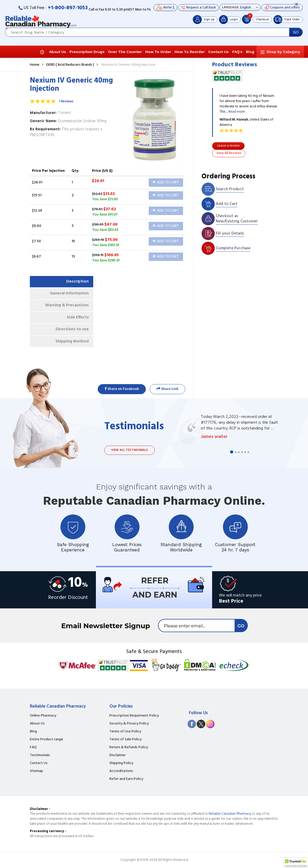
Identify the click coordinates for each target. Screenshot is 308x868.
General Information (68, 295)
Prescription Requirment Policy (134, 716)
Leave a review (228, 146)
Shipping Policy (121, 763)
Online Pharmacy (43, 716)
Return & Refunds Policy (129, 747)
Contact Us (218, 52)
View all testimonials (130, 450)
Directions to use (71, 333)
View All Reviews (229, 153)
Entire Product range (46, 740)
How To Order (158, 52)
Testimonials (40, 755)
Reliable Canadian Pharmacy (230, 814)
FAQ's (237, 52)
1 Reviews (66, 101)
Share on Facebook (122, 389)
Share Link (167, 389)
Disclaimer (118, 755)
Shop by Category (283, 52)
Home (35, 65)
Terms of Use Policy (125, 732)
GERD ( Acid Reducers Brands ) (70, 65)
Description (77, 282)
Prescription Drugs (87, 52)
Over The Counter (125, 52)
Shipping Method (71, 346)
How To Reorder (190, 52)
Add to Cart (166, 182)
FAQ (33, 747)
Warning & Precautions (66, 308)
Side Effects (77, 321)
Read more (237, 112)
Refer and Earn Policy (126, 779)
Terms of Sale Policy (125, 740)
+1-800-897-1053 (68, 8)
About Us (58, 52)
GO (296, 32)
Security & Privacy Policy (129, 724)
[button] (296, 863)
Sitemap (36, 771)
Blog (250, 52)
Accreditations (121, 771)
